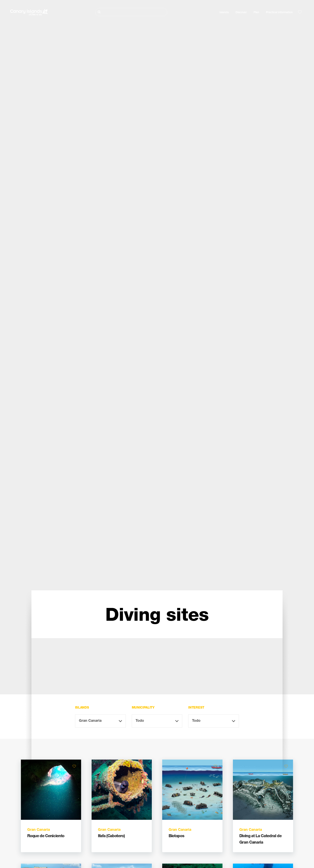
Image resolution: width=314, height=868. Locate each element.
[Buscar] (131, 12)
